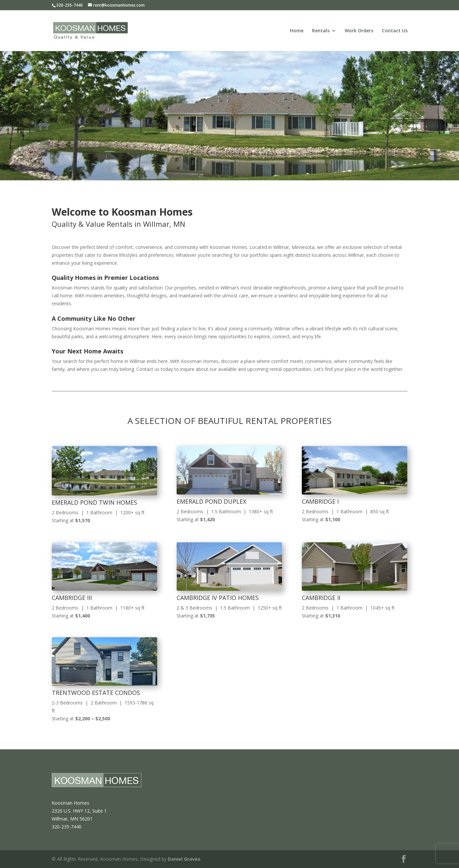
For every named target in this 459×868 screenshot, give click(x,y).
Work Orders (359, 31)
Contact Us (395, 31)
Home (297, 31)
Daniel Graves (184, 859)
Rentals (321, 31)
